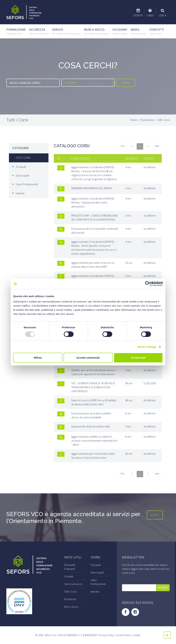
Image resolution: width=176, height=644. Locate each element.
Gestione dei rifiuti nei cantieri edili (90, 426)
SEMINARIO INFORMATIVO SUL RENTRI (92, 188)
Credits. (137, 635)
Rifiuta (38, 358)
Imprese (20, 193)
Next (157, 146)
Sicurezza (39, 32)
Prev (120, 146)
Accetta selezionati (88, 358)
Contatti (157, 32)
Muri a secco (97, 32)
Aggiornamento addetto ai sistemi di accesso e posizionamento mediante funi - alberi (94, 441)
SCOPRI (155, 515)
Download (70, 599)
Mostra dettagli (147, 347)
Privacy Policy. (107, 635)
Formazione (16, 32)
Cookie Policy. (124, 635)
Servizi (66, 32)
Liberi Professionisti (27, 184)
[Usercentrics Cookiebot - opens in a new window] (148, 284)
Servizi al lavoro (73, 584)
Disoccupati (23, 176)
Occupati (21, 167)
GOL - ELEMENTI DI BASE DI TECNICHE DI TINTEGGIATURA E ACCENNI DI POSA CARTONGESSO (93, 387)
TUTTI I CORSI (23, 158)
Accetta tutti (138, 358)
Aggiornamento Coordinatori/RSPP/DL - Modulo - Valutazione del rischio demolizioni (94, 203)
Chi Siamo (120, 32)
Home (134, 120)
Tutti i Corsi (71, 592)
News (138, 32)
